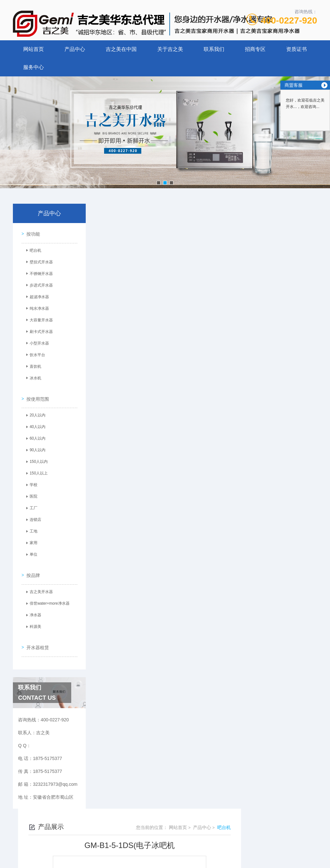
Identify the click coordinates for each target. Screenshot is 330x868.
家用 (31, 537)
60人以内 (35, 433)
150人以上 (36, 468)
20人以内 (35, 410)
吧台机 (33, 249)
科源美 (33, 617)
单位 (31, 549)
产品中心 (75, 49)
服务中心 (34, 67)
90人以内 (35, 444)
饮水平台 (35, 353)
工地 (31, 526)
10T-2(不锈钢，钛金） (150, 472)
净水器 (33, 605)
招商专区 (255, 49)
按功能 (31, 232)
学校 (31, 479)
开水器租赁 (36, 633)
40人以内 (35, 421)
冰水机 (33, 376)
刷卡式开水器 (39, 330)
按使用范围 (36, 393)
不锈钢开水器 (39, 272)
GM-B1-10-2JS (143, 461)
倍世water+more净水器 (47, 594)
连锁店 (33, 514)
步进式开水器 (39, 284)
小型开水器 (37, 342)
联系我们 (214, 49)
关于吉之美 (170, 49)
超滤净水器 (37, 295)
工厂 (31, 502)
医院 (31, 491)
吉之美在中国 (121, 49)
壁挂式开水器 (39, 260)
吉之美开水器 (39, 582)
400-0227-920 (289, 20)
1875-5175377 (141, 818)
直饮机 (33, 365)
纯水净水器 (37, 307)
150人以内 (36, 456)
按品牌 (31, 565)
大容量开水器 (39, 318)
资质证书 (296, 49)
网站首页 (34, 49)
